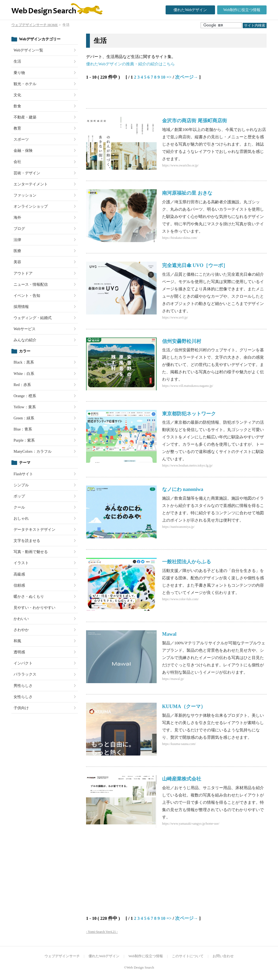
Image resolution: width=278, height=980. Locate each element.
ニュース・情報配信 (31, 285)
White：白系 (24, 374)
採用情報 (21, 307)
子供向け (21, 708)
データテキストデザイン (34, 530)
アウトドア (23, 273)
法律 (17, 240)
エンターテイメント (31, 184)
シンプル (21, 485)
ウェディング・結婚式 (33, 318)
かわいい (21, 619)
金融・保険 (23, 151)
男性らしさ (23, 686)
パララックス (25, 674)
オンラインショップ (31, 206)
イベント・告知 (27, 296)
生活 (17, 61)
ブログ (19, 229)
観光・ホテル (25, 84)
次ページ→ (187, 77)
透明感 (19, 652)
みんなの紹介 (25, 340)
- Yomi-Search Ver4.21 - (102, 932)
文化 (17, 95)
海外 (17, 218)
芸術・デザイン (27, 173)
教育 (17, 128)
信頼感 (19, 585)
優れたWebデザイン (190, 10)
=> (169, 77)
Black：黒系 (24, 362)
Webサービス (25, 329)
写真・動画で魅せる (31, 552)
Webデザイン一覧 (28, 50)
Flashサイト (23, 474)
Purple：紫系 (24, 440)
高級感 (19, 574)
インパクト (23, 663)
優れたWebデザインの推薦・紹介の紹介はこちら (130, 64)
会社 (17, 162)
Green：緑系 (24, 418)
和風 (17, 641)
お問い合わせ (223, 956)
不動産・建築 (25, 117)
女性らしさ (23, 697)
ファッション (25, 195)
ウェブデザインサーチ (62, 956)
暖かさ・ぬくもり (29, 597)
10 (163, 77)
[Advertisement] (150, 95)
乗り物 (19, 73)
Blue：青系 (23, 429)
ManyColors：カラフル (33, 452)
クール (19, 507)
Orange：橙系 (25, 396)
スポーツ (21, 139)
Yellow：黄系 (25, 407)
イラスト (21, 563)
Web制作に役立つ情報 (242, 10)
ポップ (19, 496)
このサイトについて (188, 956)
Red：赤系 (22, 385)
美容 (17, 262)
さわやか (21, 630)
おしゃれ (21, 518)
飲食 (17, 106)
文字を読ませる (27, 541)
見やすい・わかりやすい (34, 608)
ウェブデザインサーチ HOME (35, 25)
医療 (17, 251)
